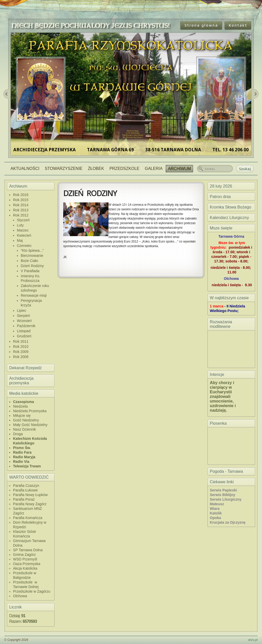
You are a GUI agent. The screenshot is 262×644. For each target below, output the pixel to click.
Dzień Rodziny (32, 266)
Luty (20, 225)
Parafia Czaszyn (26, 486)
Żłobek (96, 169)
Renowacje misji (34, 295)
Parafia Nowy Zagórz (30, 504)
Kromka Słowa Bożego (231, 207)
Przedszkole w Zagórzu (32, 591)
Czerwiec (24, 246)
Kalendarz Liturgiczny (229, 218)
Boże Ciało (29, 261)
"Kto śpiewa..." (32, 250)
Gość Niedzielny (26, 420)
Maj (20, 240)
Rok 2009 (21, 352)
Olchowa (20, 596)
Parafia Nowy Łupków (30, 495)
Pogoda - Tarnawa (226, 471)
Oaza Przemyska (27, 564)
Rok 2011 (21, 341)
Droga (18, 434)
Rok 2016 (21, 195)
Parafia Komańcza (28, 518)
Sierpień (23, 316)
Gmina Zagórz (24, 555)
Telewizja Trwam (27, 466)
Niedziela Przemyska (30, 411)
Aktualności (25, 169)
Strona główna (201, 25)
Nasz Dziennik (24, 429)
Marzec (23, 230)
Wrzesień (24, 321)
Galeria (154, 169)
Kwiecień (24, 235)
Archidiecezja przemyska (21, 381)
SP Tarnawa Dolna (28, 550)
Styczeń (23, 220)
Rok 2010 (21, 347)
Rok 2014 (21, 205)
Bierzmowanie (32, 256)
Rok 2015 (21, 200)
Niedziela (20, 406)
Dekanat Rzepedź (25, 368)
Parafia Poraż (24, 499)
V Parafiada (30, 271)
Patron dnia (220, 197)
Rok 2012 (21, 215)
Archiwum (179, 169)
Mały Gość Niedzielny (30, 425)
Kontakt (238, 25)
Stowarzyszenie (64, 169)
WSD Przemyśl (25, 559)
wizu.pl (253, 640)
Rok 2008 (21, 357)
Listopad (24, 331)
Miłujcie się (22, 416)
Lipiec (22, 310)
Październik (26, 326)
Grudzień (24, 336)
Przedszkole (124, 169)
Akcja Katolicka (25, 568)
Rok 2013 (21, 210)
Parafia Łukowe (25, 490)
